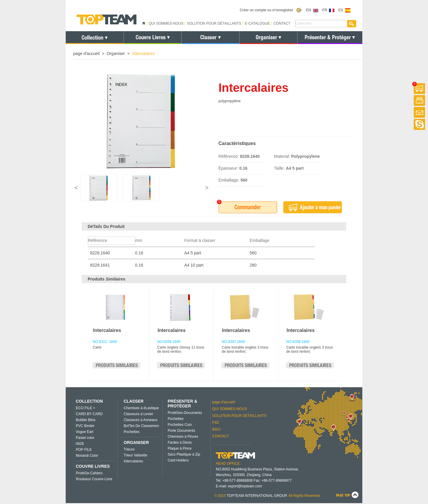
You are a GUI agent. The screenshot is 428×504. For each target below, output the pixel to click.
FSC (216, 423)
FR (328, 10)
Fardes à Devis (180, 442)
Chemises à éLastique (141, 408)
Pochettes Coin (180, 425)
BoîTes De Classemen (141, 426)
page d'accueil (86, 53)
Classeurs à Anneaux (140, 420)
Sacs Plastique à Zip (184, 454)
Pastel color (85, 438)
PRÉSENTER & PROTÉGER (182, 404)
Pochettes (132, 432)
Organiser (116, 53)
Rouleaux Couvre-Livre (94, 479)
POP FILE (84, 450)
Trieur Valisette (135, 455)
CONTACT (282, 23)
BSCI (216, 429)
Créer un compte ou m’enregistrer (271, 10)
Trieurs (129, 449)
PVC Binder (85, 426)
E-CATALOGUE (257, 23)
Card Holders (178, 460)
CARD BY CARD (89, 414)
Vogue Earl (85, 432)
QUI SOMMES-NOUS (166, 23)
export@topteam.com (245, 486)
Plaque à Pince (180, 448)
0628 (80, 444)
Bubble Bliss (86, 420)
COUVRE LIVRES (93, 466)
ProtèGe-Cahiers (89, 473)
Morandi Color (87, 456)
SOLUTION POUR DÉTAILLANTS (214, 23)
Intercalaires (107, 330)
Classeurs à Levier (138, 414)
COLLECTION (89, 401)
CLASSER (134, 401)
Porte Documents (181, 431)
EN (312, 10)
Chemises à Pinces (183, 437)
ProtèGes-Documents (185, 413)
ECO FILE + (85, 408)
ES (344, 10)
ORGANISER (136, 442)
